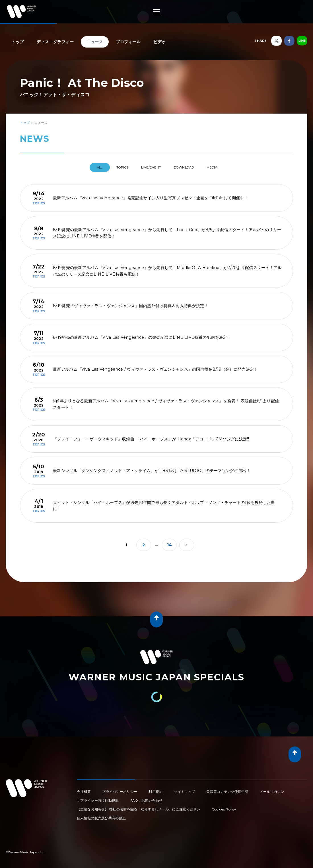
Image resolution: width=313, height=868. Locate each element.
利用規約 (156, 789)
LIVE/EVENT (150, 167)
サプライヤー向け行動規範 (98, 798)
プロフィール (128, 42)
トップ (18, 42)
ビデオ (160, 42)
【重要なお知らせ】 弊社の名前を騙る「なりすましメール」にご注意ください (139, 807)
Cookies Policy (224, 807)
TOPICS (116, 167)
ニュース (95, 42)
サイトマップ (184, 789)
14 (170, 543)
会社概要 (84, 789)
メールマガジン (272, 789)
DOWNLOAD (189, 167)
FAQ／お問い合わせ (147, 798)
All (88, 167)
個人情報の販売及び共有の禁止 (101, 816)
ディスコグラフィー (55, 42)
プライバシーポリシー (120, 789)
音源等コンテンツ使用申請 (227, 789)
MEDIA (223, 167)
